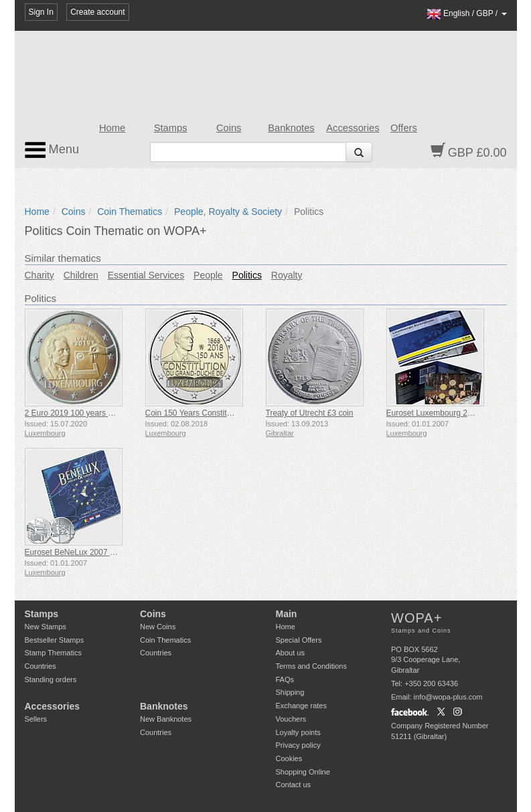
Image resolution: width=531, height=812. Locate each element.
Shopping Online (303, 772)
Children (81, 275)
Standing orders (51, 679)
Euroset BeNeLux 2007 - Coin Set (85, 552)
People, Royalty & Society (228, 212)
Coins (229, 128)
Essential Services (146, 275)
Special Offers (299, 640)
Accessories (353, 128)
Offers (404, 128)
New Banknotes (166, 719)
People (208, 275)
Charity (40, 275)
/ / (467, 13)
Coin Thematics (130, 212)
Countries (41, 666)
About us (290, 653)
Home (112, 128)
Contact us (294, 785)
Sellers (36, 719)
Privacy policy (298, 745)
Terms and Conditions (311, 666)
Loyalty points (298, 732)
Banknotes (291, 128)
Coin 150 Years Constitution (195, 413)
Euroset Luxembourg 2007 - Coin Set (453, 413)
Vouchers (291, 719)
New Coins (158, 627)
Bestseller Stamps (55, 640)
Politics (247, 275)
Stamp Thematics (53, 653)
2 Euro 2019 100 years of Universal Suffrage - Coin (116, 413)
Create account (97, 12)
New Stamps (46, 627)
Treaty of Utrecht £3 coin (310, 413)
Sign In (41, 12)
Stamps (171, 128)
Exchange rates (301, 706)
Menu (52, 150)
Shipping (290, 692)
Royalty (287, 275)
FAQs (285, 679)
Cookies (289, 758)
